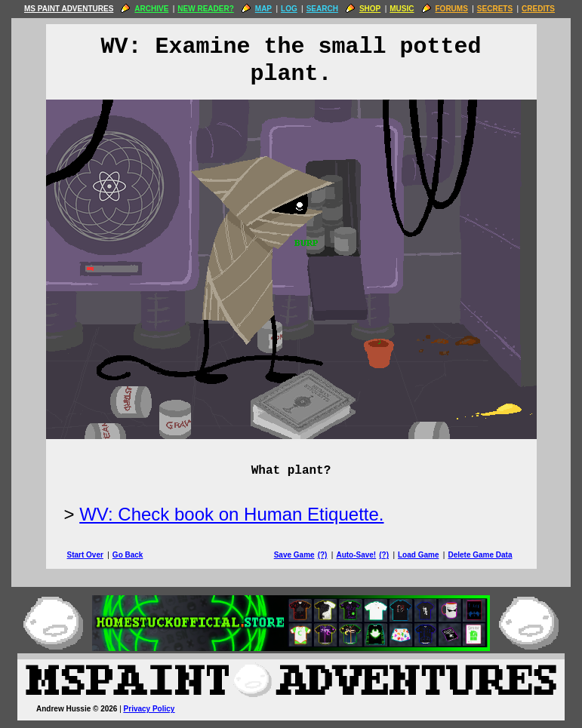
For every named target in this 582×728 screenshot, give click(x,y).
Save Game (294, 555)
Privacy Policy (149, 709)
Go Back (128, 555)
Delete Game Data (480, 555)
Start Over (85, 555)
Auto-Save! (356, 555)
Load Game (418, 555)
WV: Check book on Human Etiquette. (231, 514)
